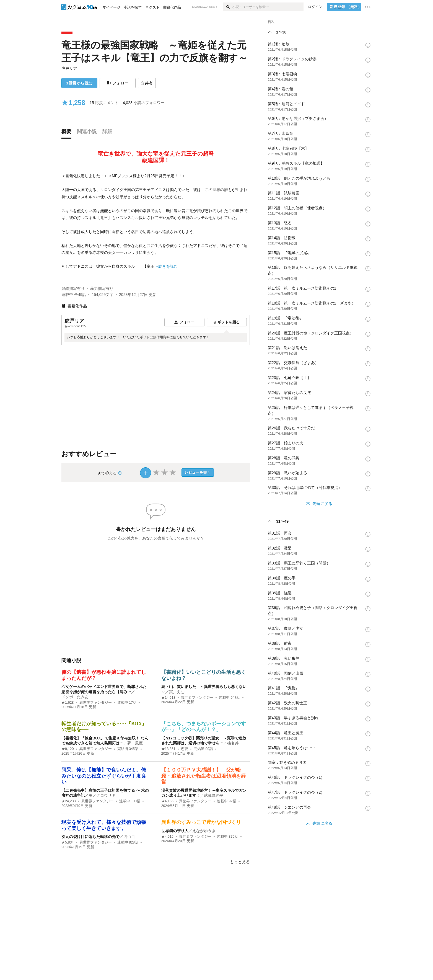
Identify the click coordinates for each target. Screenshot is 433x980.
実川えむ (177, 692)
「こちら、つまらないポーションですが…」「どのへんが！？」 (204, 727)
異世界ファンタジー (96, 703)
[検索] (228, 7)
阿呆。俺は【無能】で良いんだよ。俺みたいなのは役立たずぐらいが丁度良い (104, 776)
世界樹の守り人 (175, 831)
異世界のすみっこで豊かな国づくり (201, 822)
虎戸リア (69, 68)
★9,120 (68, 749)
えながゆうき (204, 831)
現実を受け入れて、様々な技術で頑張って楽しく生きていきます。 (104, 825)
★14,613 (168, 698)
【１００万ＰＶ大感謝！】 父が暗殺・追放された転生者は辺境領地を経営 (204, 776)
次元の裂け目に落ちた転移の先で (90, 837)
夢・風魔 (135, 743)
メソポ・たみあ (75, 697)
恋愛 (185, 749)
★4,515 (168, 837)
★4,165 (168, 801)
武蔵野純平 (214, 795)
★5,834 (68, 842)
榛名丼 (233, 743)
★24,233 (69, 801)
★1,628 (68, 703)
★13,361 (168, 749)
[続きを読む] (156, 221)
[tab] (68, 133)
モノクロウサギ (102, 795)
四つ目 (129, 837)
